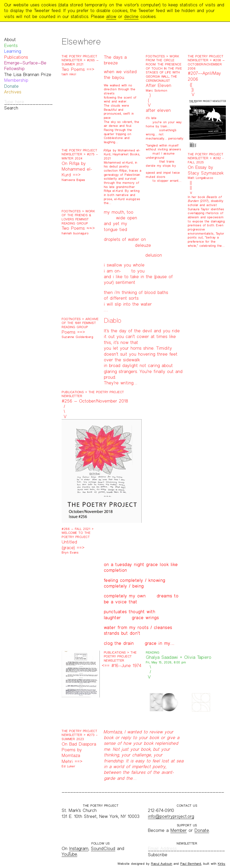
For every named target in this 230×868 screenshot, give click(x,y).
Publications (16, 57)
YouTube (69, 854)
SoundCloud (103, 848)
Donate (11, 86)
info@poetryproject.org (171, 816)
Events (11, 45)
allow (111, 16)
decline (131, 16)
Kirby (222, 864)
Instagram (79, 848)
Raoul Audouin (162, 864)
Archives (13, 92)
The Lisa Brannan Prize (28, 74)
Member (179, 830)
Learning (13, 51)
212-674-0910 (161, 810)
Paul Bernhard (191, 864)
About (10, 40)
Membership (16, 80)
